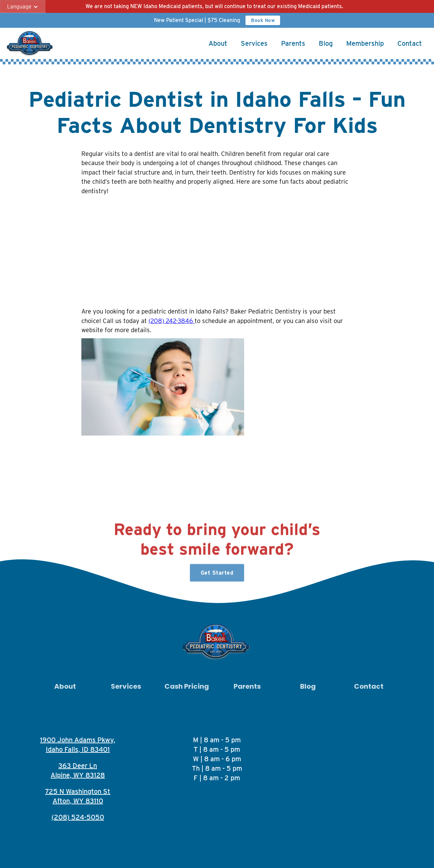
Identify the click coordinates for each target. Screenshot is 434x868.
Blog (326, 43)
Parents (293, 43)
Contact (410, 43)
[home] (30, 43)
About (218, 43)
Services (254, 43)
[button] (23, 7)
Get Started (217, 576)
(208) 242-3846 (172, 321)
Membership (365, 43)
